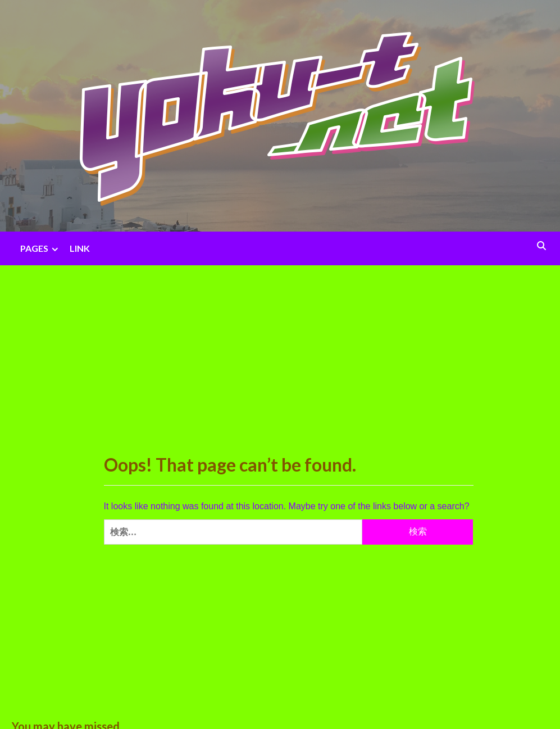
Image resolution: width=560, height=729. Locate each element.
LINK (80, 248)
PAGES (41, 248)
